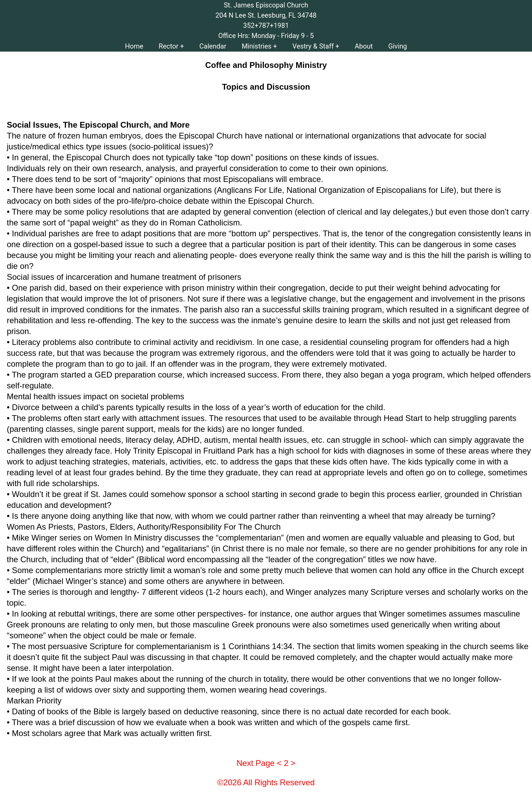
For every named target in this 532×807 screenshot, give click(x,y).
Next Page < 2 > (266, 763)
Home (134, 46)
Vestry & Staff (313, 46)
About (364, 46)
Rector (169, 46)
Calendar (213, 46)
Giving (397, 46)
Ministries (256, 46)
